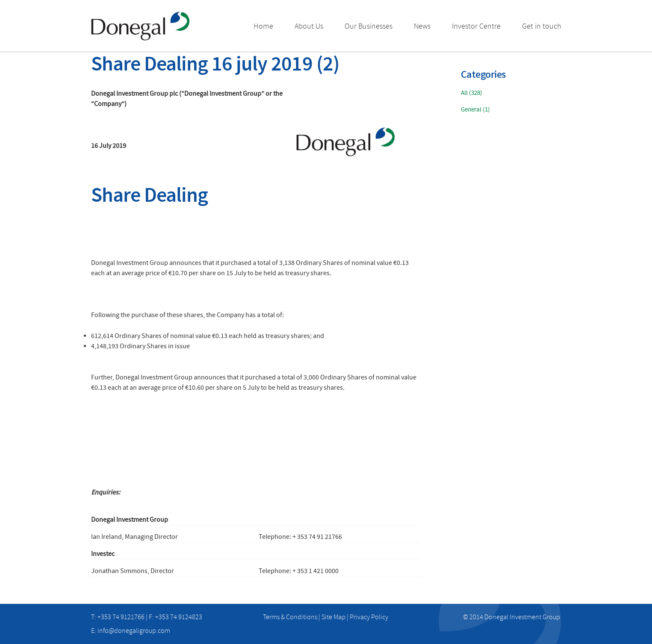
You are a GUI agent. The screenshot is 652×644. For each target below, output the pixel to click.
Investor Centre (476, 26)
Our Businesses (369, 26)
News (422, 26)
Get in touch (542, 26)
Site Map (333, 617)
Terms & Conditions (290, 617)
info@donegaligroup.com (134, 631)
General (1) (475, 110)
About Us (309, 26)
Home (263, 26)
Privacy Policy (369, 617)
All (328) (472, 93)
